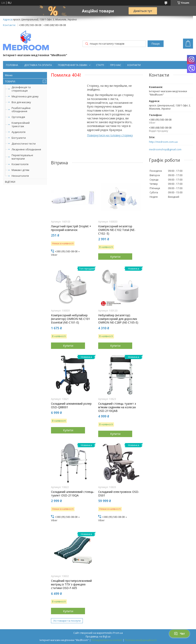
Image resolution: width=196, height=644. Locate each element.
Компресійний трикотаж (21, 124)
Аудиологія (18, 132)
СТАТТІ (100, 65)
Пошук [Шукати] (156, 44)
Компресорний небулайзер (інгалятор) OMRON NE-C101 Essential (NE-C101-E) (70, 319)
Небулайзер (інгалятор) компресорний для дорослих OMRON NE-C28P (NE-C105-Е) (118, 319)
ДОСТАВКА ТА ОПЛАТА (38, 65)
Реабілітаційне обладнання (21, 110)
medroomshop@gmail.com (165, 149)
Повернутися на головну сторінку (110, 135)
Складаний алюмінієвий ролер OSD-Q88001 (71, 405)
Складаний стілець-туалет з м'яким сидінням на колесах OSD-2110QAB (117, 407)
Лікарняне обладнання (26, 149)
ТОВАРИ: (10, 81)
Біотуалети (19, 138)
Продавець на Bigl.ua (98, 637)
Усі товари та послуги (67, 621)
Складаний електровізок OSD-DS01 (119, 494)
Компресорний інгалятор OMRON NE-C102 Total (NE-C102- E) (117, 230)
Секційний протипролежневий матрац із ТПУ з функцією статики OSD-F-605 (71, 584)
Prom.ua (118, 633)
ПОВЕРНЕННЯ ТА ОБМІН (73, 65)
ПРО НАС (116, 65)
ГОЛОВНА (12, 65)
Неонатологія (20, 176)
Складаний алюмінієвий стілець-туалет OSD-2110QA (73, 494)
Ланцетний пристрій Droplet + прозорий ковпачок (71, 228)
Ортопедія (18, 117)
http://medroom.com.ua (163, 142)
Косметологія (20, 164)
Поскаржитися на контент (107, 640)
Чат (179, 634)
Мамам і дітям (20, 170)
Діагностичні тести (24, 144)
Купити (115, 257)
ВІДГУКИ (10, 182)
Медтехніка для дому (25, 96)
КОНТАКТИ (134, 65)
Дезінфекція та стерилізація (21, 89)
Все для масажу (21, 102)
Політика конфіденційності (141, 640)
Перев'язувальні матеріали (22, 157)
